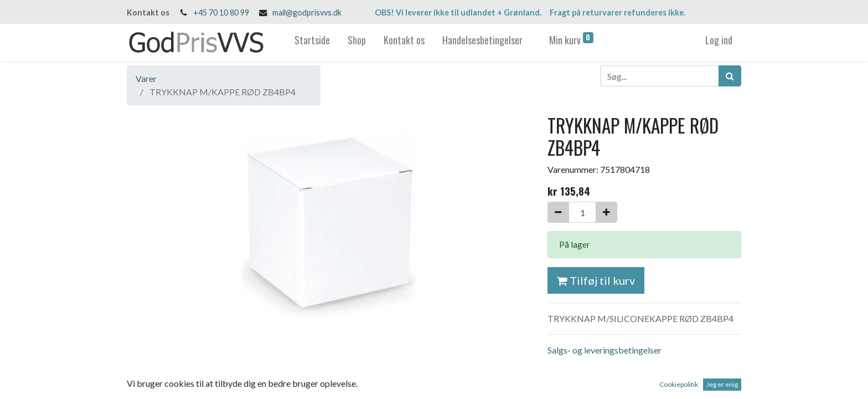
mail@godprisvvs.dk (307, 12)
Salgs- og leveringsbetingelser (604, 350)
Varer (146, 78)
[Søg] (730, 76)
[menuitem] (312, 42)
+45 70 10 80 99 (221, 12)
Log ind (719, 40)
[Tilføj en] (606, 212)
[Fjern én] (558, 212)
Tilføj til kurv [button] (596, 280)
